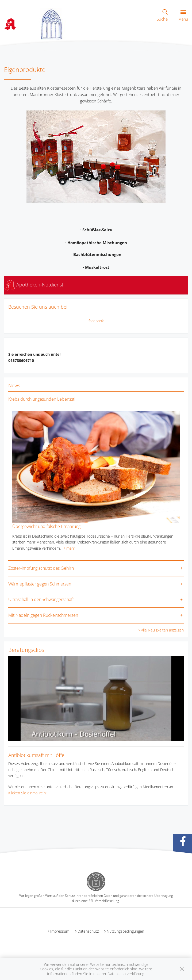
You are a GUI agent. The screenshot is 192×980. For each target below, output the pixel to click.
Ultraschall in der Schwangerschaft (41, 599)
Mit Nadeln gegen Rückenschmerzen (43, 615)
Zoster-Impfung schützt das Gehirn (41, 568)
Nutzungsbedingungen (125, 931)
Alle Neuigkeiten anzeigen (162, 630)
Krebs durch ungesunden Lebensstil (42, 399)
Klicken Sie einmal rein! (27, 793)
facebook (96, 321)
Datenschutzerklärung (126, 974)
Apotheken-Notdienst (34, 285)
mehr (71, 548)
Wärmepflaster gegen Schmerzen (40, 584)
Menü (183, 16)
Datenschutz (88, 931)
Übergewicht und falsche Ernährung (46, 526)
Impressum (60, 931)
